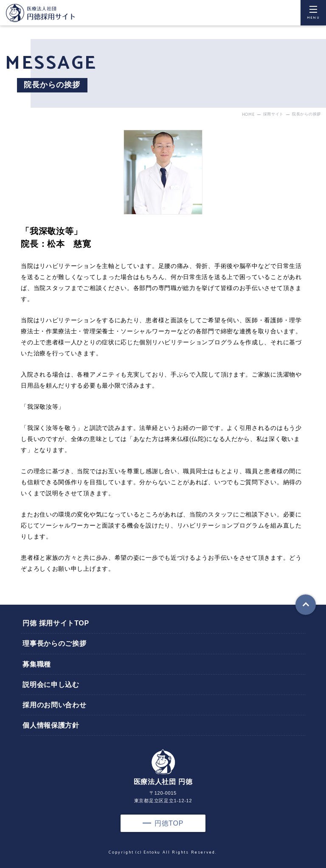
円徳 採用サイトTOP (56, 623)
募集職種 (37, 664)
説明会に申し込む (51, 685)
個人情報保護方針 (51, 725)
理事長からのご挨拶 (54, 643)
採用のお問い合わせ (54, 705)
